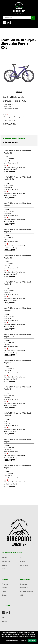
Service (4, 595)
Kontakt (5, 622)
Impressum (24, 584)
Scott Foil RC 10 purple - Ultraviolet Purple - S (17, 231)
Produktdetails (10, 142)
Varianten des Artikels (14, 139)
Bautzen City (6, 562)
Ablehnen (24, 640)
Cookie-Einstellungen (12, 640)
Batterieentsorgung (26, 592)
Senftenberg (24, 565)
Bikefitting (5, 588)
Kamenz (23, 562)
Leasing (4, 592)
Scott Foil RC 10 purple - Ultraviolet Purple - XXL (18, 44)
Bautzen (5, 558)
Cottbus (5, 565)
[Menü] (14, 23)
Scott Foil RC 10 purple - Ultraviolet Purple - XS (17, 204)
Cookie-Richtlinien (29, 637)
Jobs (3, 618)
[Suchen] (33, 18)
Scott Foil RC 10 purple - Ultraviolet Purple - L (17, 283)
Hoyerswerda (24, 558)
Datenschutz (24, 588)
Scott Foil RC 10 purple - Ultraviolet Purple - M (17, 152)
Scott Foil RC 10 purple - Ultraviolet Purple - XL (17, 309)
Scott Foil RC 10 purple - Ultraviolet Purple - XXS (17, 178)
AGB (22, 595)
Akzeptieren (32, 640)
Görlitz (4, 569)
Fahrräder (5, 584)
